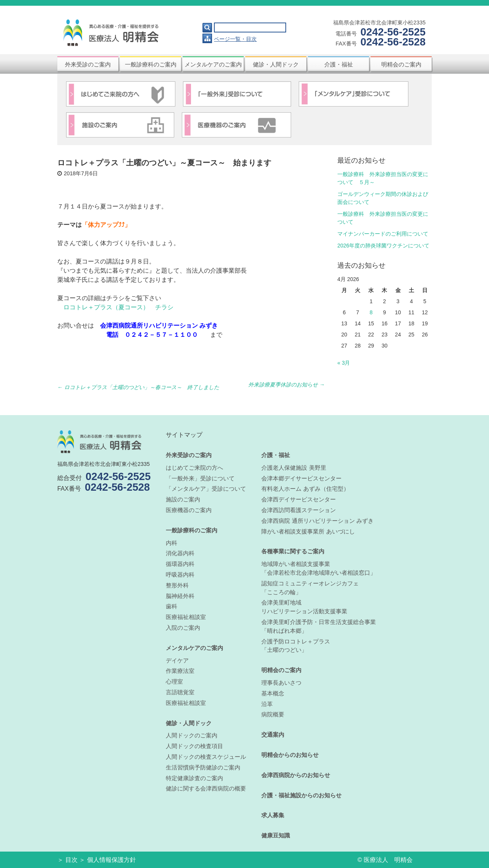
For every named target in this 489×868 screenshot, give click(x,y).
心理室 (174, 681)
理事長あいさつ (281, 683)
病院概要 (273, 714)
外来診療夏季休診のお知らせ (287, 385)
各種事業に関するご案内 (293, 551)
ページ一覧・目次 (235, 39)
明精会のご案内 (401, 64)
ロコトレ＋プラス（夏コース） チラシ (118, 307)
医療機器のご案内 (189, 510)
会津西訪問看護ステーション (299, 510)
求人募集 (273, 815)
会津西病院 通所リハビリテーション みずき (317, 521)
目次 (71, 860)
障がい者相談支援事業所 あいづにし (308, 531)
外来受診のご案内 (88, 64)
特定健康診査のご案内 (194, 778)
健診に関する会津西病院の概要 (206, 788)
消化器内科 (180, 553)
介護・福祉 (339, 64)
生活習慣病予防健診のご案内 (203, 767)
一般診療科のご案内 (151, 64)
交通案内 (273, 735)
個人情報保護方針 (112, 860)
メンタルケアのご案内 (213, 64)
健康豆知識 (276, 835)
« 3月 (344, 363)
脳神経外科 (180, 596)
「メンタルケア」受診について (206, 489)
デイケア (177, 660)
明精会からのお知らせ (290, 755)
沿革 (267, 704)
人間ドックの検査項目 (194, 746)
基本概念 (273, 693)
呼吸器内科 (180, 575)
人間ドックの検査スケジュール (206, 757)
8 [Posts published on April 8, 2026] (371, 312)
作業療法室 (180, 671)
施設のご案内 (183, 499)
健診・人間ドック (276, 64)
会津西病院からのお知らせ (296, 775)
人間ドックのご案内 (192, 735)
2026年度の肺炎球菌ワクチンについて (383, 246)
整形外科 (177, 585)
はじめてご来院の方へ (194, 468)
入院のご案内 (183, 628)
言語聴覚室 (180, 692)
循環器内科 (180, 564)
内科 (172, 543)
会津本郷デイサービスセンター (301, 478)
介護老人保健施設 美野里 (294, 468)
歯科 (172, 606)
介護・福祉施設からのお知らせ (301, 795)
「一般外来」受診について (200, 478)
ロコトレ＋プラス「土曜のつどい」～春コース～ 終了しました (138, 387)
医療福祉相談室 (186, 617)
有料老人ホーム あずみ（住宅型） (305, 489)
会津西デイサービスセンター (299, 499)
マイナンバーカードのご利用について (383, 234)
